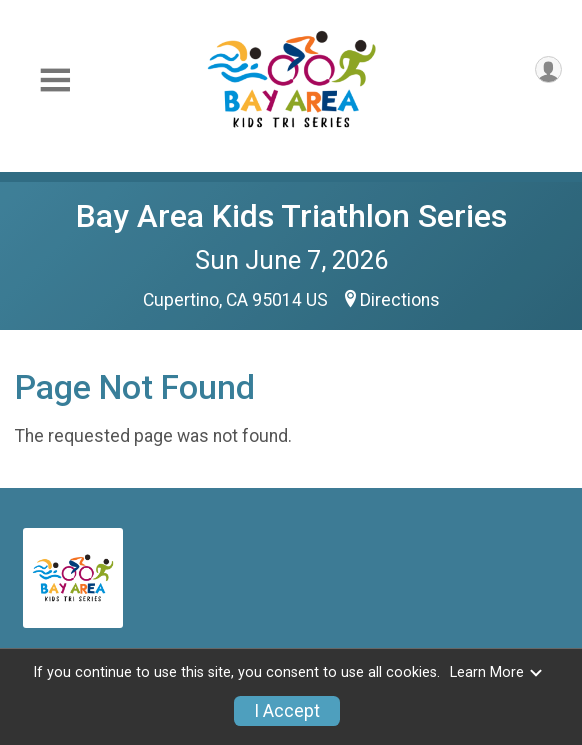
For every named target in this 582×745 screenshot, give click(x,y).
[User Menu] (548, 69)
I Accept (287, 711)
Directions (400, 300)
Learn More (497, 672)
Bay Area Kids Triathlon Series (291, 216)
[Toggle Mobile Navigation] (55, 80)
